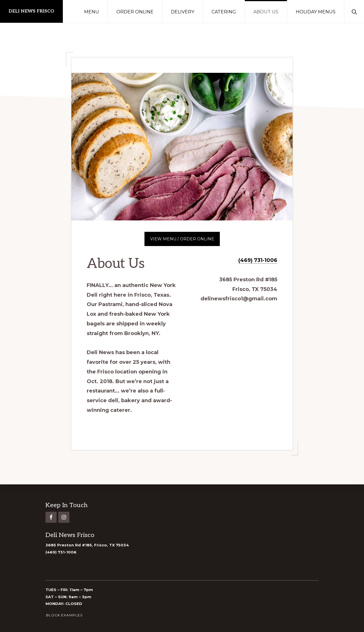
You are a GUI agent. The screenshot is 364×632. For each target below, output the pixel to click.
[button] (354, 11)
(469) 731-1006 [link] (61, 552)
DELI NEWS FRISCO (31, 11)
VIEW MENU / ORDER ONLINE (182, 239)
